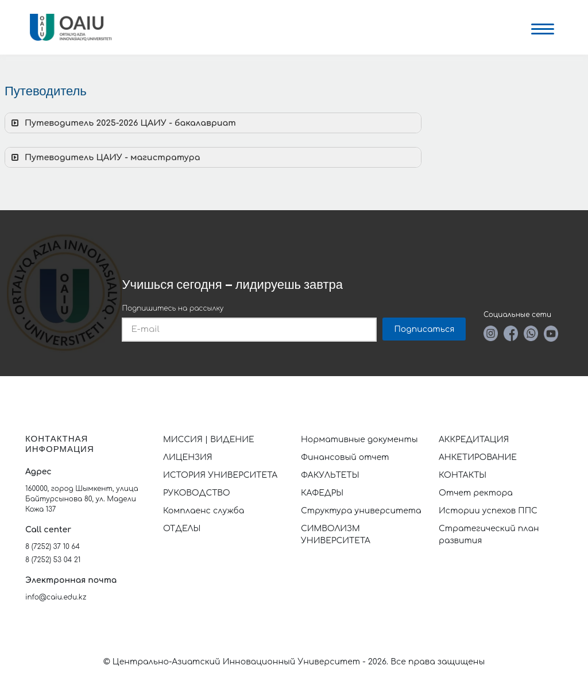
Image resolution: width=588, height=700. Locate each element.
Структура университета (361, 511)
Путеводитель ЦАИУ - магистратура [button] (105, 157)
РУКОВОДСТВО (197, 493)
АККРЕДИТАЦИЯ (474, 440)
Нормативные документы (359, 440)
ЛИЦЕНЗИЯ (188, 457)
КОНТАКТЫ (463, 475)
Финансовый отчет (345, 457)
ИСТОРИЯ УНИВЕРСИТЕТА (220, 475)
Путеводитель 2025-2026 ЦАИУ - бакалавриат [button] (123, 123)
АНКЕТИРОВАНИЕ (478, 457)
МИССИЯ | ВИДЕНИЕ (209, 440)
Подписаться (424, 329)
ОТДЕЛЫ (182, 529)
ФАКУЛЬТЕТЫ (330, 475)
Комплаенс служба (204, 511)
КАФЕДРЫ (322, 493)
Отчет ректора (476, 493)
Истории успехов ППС (488, 511)
